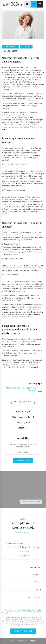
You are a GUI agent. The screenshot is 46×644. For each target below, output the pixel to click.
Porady (23, 428)
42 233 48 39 (23, 555)
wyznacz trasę (29, 502)
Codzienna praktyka (23, 417)
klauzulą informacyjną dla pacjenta (23, 611)
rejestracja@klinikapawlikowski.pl (23, 547)
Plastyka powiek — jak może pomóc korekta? (24, 389)
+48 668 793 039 (23, 551)
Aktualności (23, 412)
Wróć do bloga (24, 402)
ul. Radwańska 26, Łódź (15, 543)
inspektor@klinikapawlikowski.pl (23, 625)
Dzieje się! (23, 422)
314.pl (32, 641)
